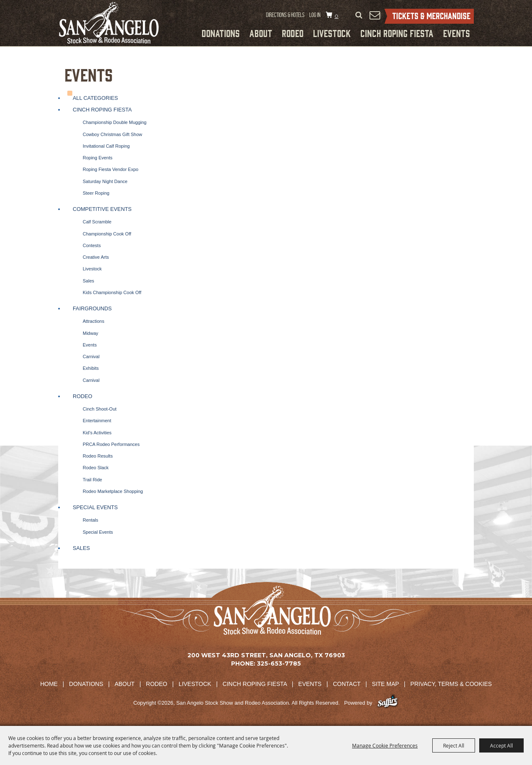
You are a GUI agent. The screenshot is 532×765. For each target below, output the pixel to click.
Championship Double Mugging (115, 122)
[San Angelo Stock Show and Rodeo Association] (109, 23)
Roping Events (98, 158)
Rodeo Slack (96, 468)
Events (457, 33)
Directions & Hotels (285, 15)
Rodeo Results (98, 456)
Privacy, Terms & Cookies (451, 684)
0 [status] (336, 16)
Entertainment (97, 421)
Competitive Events (102, 209)
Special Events (95, 507)
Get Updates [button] (374, 15)
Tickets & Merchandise (429, 16)
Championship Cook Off (107, 234)
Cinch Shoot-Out (100, 409)
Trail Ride (92, 480)
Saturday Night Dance (105, 181)
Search (359, 15)
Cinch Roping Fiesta (397, 33)
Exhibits (91, 368)
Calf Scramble (97, 222)
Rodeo (293, 33)
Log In (315, 15)
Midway (90, 333)
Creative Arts (96, 257)
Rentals (90, 520)
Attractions (94, 321)
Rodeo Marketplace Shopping (113, 491)
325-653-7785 (279, 663)
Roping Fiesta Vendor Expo (111, 169)
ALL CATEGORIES (95, 98)
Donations (221, 33)
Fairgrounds (92, 308)
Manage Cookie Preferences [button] (385, 745)
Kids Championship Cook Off (112, 292)
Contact (347, 684)
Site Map (385, 684)
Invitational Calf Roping (106, 146)
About (261, 33)
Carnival (91, 357)
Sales (89, 281)
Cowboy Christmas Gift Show (112, 134)
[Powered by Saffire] (388, 703)
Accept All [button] (501, 745)
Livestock (332, 33)
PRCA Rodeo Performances (111, 444)
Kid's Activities (97, 433)
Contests (92, 245)
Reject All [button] (454, 745)
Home (49, 684)
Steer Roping (96, 193)
